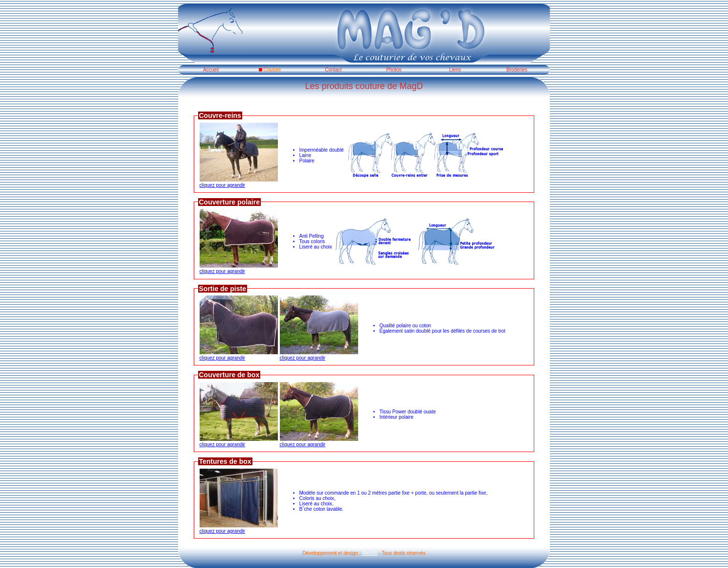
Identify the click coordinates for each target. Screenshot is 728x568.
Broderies (514, 70)
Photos (392, 70)
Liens (453, 70)
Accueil (209, 70)
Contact (331, 70)
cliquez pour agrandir (239, 182)
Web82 (370, 553)
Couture (270, 70)
